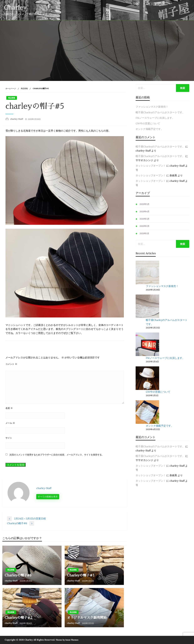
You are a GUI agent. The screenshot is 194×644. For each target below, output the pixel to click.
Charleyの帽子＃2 (19, 618)
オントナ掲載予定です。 (149, 129)
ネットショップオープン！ (151, 166)
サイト (9, 438)
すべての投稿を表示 (48, 497)
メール (10, 423)
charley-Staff (17, 119)
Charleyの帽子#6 (18, 575)
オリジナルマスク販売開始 (87, 618)
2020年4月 (144, 212)
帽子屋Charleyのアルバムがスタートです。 (160, 112)
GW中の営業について (148, 123)
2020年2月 (144, 226)
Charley (15, 7)
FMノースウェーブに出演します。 (155, 118)
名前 (9, 408)
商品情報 (24, 88)
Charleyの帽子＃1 (81, 575)
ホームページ (11, 88)
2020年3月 (144, 219)
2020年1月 (144, 233)
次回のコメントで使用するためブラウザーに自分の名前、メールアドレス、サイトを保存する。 (57, 455)
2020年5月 (144, 204)
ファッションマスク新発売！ (152, 107)
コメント (11, 364)
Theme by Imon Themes (67, 640)
